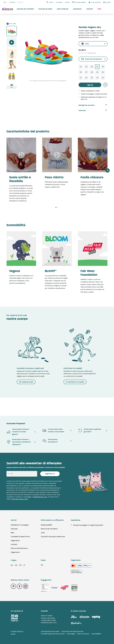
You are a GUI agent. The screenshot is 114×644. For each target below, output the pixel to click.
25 (103, 67)
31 (81, 78)
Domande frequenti (16, 423)
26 (81, 72)
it (24, 565)
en (16, 565)
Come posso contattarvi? (50, 441)
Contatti (14, 544)
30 (103, 72)
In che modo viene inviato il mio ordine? (53, 430)
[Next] (108, 170)
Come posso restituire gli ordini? (90, 430)
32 (86, 78)
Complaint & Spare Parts (20, 537)
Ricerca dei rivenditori (49, 529)
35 (103, 78)
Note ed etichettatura (19, 548)
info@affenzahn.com (40, 497)
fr (20, 565)
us (42, 565)
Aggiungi (90, 85)
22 (86, 67)
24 (97, 67)
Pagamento (15, 541)
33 (92, 78)
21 (81, 67)
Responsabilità (46, 525)
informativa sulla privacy (20, 499)
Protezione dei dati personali (72, 631)
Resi (12, 533)
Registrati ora (50, 474)
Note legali (71, 634)
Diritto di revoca (83, 634)
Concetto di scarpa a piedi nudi (53, 537)
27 (86, 72)
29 (97, 72)
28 (92, 72)
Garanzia (14, 529)
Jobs (43, 533)
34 (97, 78)
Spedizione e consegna (20, 525)
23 (92, 67)
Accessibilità (96, 634)
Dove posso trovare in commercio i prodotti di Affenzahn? (19, 442)
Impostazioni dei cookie (50, 631)
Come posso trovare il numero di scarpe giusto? (18, 432)
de (12, 565)
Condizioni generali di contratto (53, 634)
